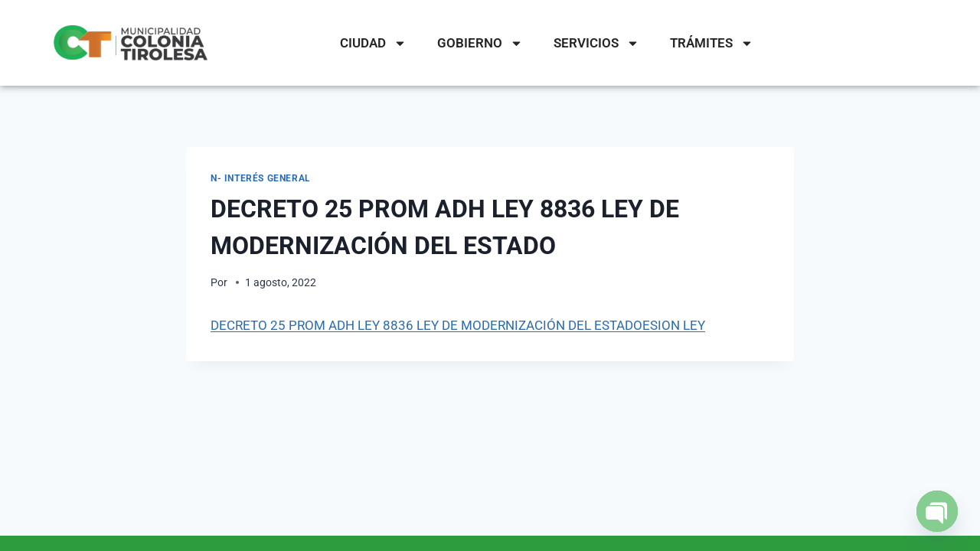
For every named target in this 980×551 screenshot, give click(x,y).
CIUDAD (373, 43)
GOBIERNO (480, 43)
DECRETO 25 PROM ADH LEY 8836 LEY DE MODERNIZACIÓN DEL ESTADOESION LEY (458, 325)
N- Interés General (261, 178)
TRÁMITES (712, 43)
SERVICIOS (596, 43)
